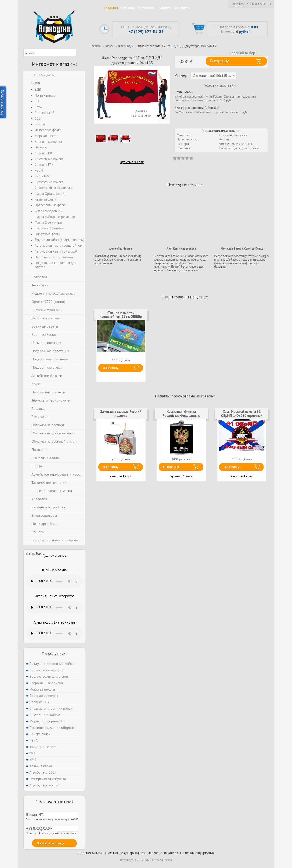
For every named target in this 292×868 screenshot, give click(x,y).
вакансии (171, 853)
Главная (111, 8)
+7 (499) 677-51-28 (259, 4)
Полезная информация (197, 853)
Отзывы (128, 8)
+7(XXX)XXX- (52, 828)
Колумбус (238, 4)
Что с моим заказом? (54, 801)
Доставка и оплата (154, 8)
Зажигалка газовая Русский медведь (121, 414)
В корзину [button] (219, 61)
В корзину (111, 368)
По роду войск (54, 653)
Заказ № (52, 815)
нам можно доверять (122, 853)
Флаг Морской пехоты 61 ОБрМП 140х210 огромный (242, 414)
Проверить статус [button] (51, 843)
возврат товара (151, 853)
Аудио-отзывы (54, 555)
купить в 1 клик (132, 162)
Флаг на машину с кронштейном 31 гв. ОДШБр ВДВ (121, 317)
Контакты (182, 8)
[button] (80, 53)
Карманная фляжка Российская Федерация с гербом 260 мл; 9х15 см (181, 416)
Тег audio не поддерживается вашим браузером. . (54, 581)
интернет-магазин (91, 853)
